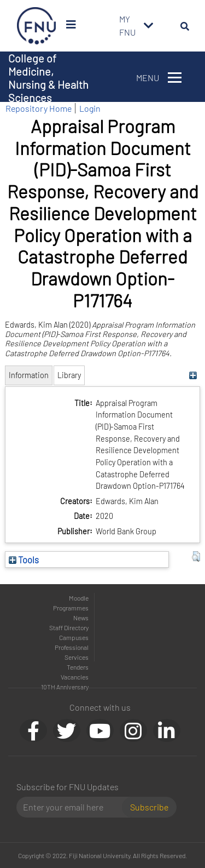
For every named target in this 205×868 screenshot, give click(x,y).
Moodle (79, 598)
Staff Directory (69, 627)
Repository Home (39, 108)
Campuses (74, 637)
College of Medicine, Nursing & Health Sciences (48, 78)
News (81, 618)
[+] (193, 375)
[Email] (74, 807)
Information (29, 375)
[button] (196, 557)
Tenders (78, 667)
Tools (24, 559)
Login (90, 108)
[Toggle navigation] (149, 26)
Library (69, 375)
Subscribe (149, 807)
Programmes (71, 608)
